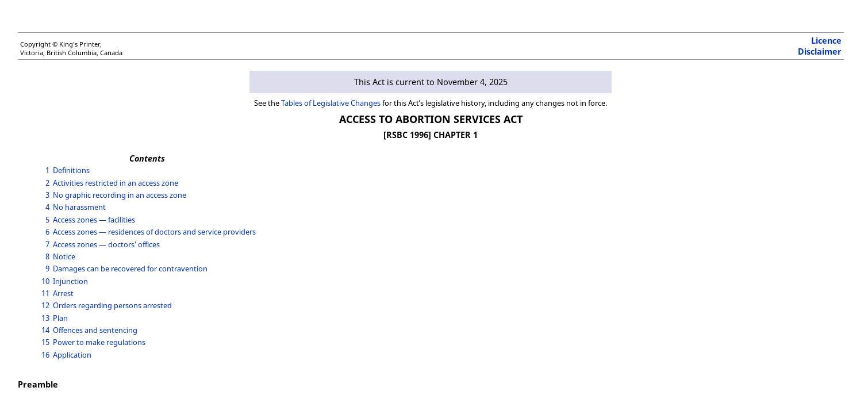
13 (45, 318)
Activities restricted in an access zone (116, 183)
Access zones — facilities (94, 220)
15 (45, 342)
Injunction (70, 281)
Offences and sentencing (95, 330)
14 (45, 330)
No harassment (79, 207)
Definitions (71, 170)
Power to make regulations (99, 342)
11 (45, 293)
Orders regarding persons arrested (112, 305)
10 (45, 281)
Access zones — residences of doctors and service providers (154, 232)
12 (45, 305)
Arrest (63, 293)
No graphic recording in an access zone (120, 195)
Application (72, 355)
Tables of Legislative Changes (331, 103)
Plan (60, 318)
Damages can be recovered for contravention (130, 269)
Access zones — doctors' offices (106, 244)
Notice (64, 256)
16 (45, 355)
